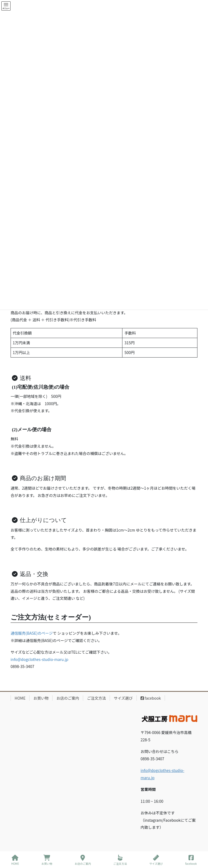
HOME (20, 698)
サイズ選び (123, 698)
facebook (151, 698)
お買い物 (41, 698)
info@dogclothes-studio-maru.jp (39, 659)
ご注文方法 (96, 698)
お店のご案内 (68, 698)
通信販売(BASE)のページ (32, 633)
